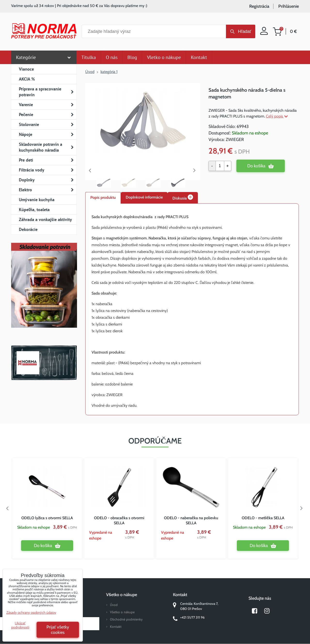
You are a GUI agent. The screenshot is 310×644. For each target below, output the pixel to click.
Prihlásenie (289, 6)
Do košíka (256, 166)
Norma (44, 363)
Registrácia (259, 6)
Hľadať (244, 31)
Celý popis (277, 116)
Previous (90, 170)
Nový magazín (44, 292)
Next (195, 170)
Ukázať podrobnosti (20, 625)
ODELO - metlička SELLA (263, 518)
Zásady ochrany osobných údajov (31, 613)
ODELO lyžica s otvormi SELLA (47, 518)
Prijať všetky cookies (58, 630)
